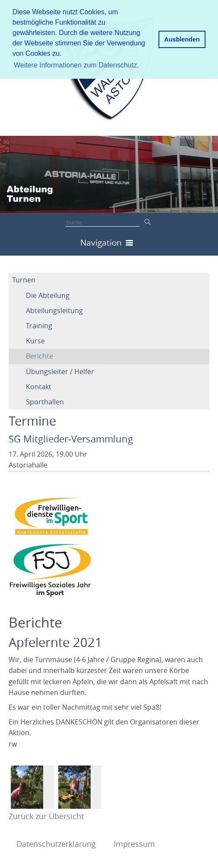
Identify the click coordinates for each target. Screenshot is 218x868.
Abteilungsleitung (54, 311)
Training (39, 326)
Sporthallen (45, 402)
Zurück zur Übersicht (46, 816)
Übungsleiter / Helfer (60, 372)
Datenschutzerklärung (57, 844)
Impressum (134, 844)
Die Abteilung (48, 295)
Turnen (24, 280)
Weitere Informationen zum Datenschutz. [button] (76, 65)
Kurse (35, 341)
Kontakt (39, 387)
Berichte (39, 356)
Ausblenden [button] (182, 39)
